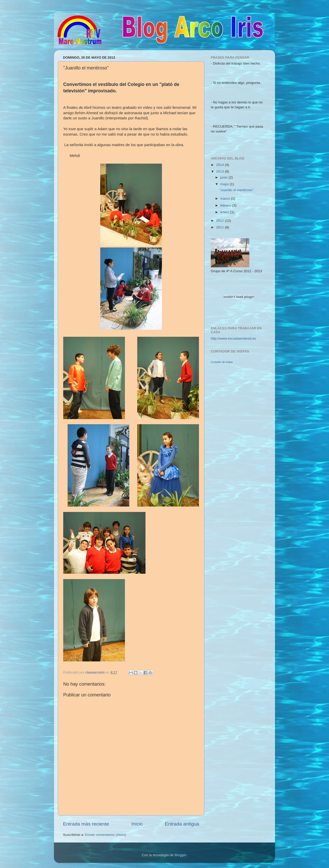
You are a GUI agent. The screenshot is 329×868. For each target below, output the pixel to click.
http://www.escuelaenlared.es (233, 338)
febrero (226, 205)
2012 (221, 221)
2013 (221, 171)
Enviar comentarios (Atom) (106, 835)
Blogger (180, 855)
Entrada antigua (182, 824)
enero (225, 212)
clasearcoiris (95, 672)
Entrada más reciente (86, 824)
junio (224, 177)
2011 (221, 227)
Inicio (137, 824)
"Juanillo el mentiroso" (237, 190)
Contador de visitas (222, 362)
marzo (226, 198)
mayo (225, 184)
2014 (221, 165)
